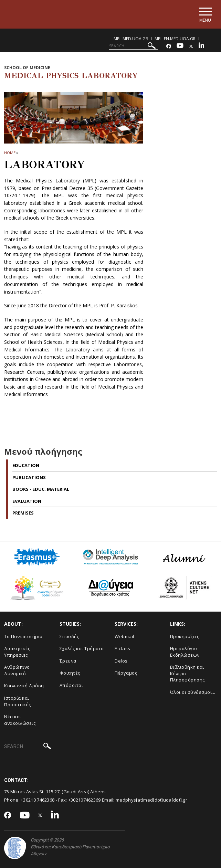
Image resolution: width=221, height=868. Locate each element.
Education (26, 465)
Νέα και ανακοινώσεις (20, 720)
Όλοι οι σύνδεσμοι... (193, 692)
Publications (29, 477)
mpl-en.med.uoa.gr (175, 39)
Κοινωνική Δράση (24, 686)
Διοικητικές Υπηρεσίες (17, 652)
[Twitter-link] (191, 46)
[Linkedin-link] (201, 46)
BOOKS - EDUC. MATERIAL (41, 489)
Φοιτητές (70, 673)
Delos (121, 661)
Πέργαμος (126, 673)
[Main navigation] (205, 14)
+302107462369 (85, 800)
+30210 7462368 (38, 800)
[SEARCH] (133, 46)
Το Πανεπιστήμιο (23, 636)
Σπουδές (69, 636)
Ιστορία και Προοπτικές (17, 701)
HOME (10, 153)
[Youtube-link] (180, 46)
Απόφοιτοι (71, 685)
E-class (123, 648)
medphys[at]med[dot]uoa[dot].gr (151, 800)
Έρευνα (68, 661)
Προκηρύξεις (185, 636)
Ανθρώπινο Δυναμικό (17, 670)
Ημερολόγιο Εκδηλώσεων (185, 652)
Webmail (124, 636)
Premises (23, 513)
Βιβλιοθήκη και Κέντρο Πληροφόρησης (187, 673)
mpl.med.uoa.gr (131, 39)
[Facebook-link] (169, 46)
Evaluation (27, 501)
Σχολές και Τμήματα (82, 648)
